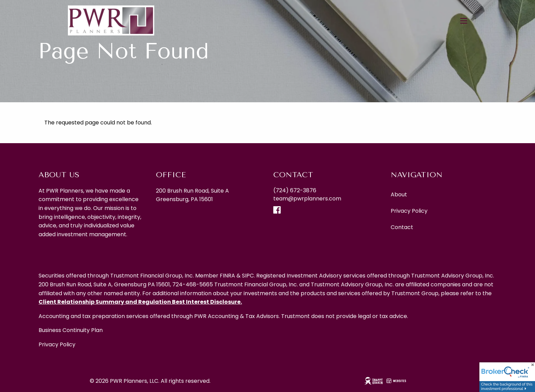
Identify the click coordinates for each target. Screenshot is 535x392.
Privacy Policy (409, 211)
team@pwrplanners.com (307, 199)
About (399, 194)
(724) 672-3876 (295, 190)
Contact (402, 227)
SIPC (248, 276)
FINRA (227, 276)
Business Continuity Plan (71, 330)
